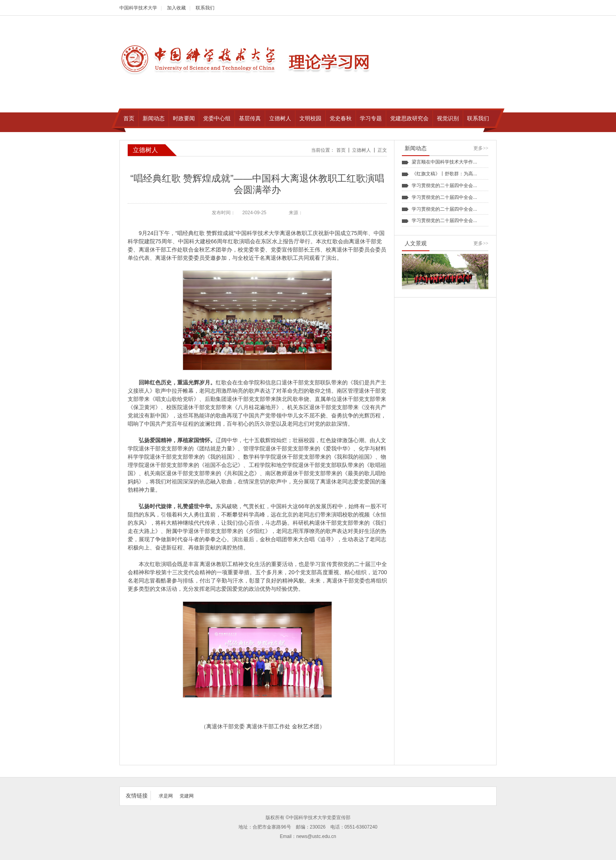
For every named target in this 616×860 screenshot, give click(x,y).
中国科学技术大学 (138, 8)
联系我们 (205, 8)
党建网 (187, 796)
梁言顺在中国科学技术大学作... (444, 162)
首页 (341, 150)
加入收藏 (176, 8)
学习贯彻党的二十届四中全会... (444, 186)
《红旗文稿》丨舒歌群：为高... (444, 174)
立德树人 (361, 150)
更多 (481, 148)
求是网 (166, 796)
